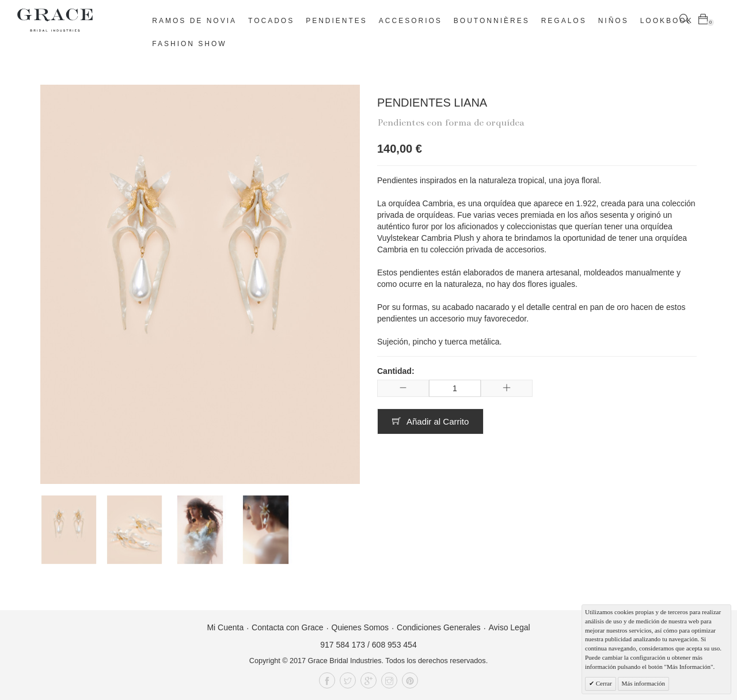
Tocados (271, 21)
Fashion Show (189, 44)
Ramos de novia (194, 21)
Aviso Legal (509, 627)
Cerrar (603, 683)
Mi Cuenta (225, 627)
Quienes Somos (360, 627)
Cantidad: (396, 371)
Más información (643, 683)
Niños (613, 21)
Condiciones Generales (439, 627)
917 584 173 (343, 645)
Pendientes (337, 21)
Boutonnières (492, 21)
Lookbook (667, 21)
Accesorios (411, 21)
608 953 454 (394, 645)
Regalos (564, 21)
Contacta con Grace (288, 627)
